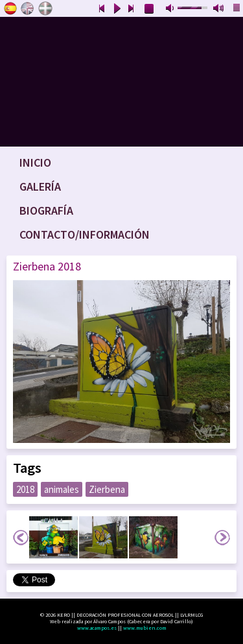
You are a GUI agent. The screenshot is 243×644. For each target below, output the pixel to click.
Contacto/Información (85, 234)
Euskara (45, 8)
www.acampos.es (97, 628)
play (117, 9)
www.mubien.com (145, 628)
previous (102, 9)
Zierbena (107, 489)
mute (171, 9)
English (28, 8)
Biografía (46, 210)
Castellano (10, 8)
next (132, 9)
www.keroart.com (121, 82)
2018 (25, 489)
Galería (40, 186)
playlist (237, 9)
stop (150, 9)
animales (62, 489)
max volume (219, 9)
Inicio (35, 162)
